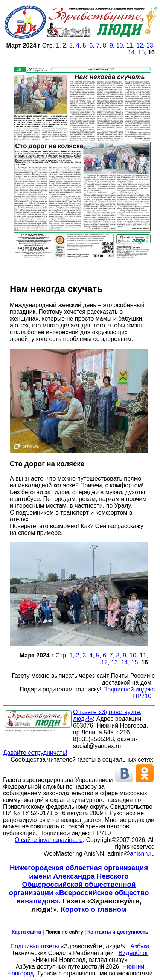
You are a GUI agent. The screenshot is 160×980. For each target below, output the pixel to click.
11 (130, 45)
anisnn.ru (142, 853)
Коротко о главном (93, 909)
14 (131, 52)
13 (150, 45)
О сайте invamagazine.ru (49, 840)
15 (142, 52)
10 (120, 45)
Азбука (140, 946)
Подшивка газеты (35, 946)
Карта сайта (26, 932)
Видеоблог (133, 953)
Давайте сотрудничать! (35, 753)
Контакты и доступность (118, 932)
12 (140, 45)
